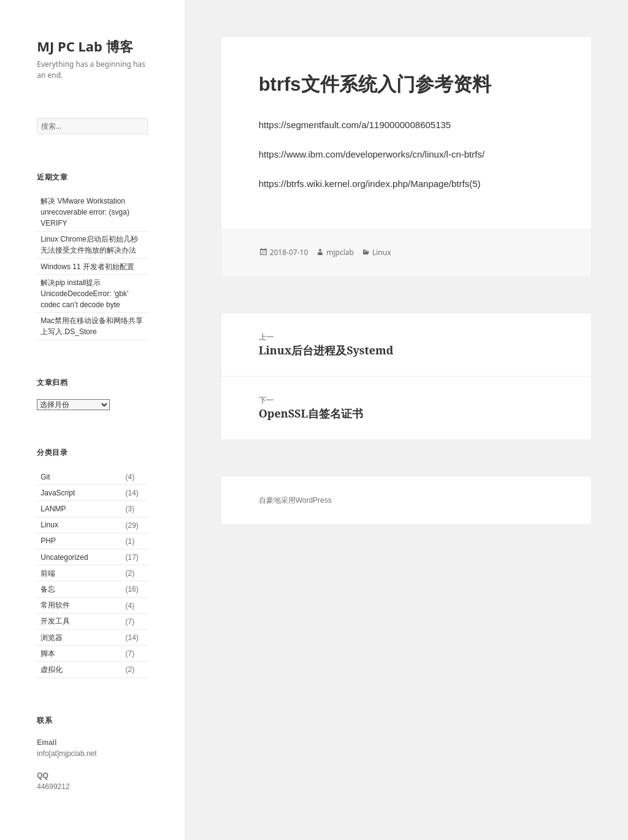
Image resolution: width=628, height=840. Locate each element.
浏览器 (52, 638)
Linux (49, 525)
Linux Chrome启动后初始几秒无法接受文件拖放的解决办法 (89, 245)
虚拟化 (52, 670)
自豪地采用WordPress (295, 500)
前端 (48, 573)
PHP (48, 541)
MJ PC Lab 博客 (85, 46)
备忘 (48, 589)
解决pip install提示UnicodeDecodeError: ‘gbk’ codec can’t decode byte (84, 294)
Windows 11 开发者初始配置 (87, 267)
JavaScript (58, 493)
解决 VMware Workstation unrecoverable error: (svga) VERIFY (85, 212)
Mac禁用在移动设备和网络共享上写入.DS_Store (92, 326)
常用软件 (55, 605)
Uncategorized (64, 557)
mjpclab (340, 252)
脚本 (48, 654)
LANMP (53, 509)
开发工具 (55, 621)
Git (45, 477)
